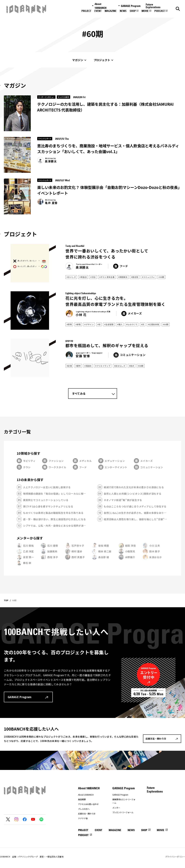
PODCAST (160, 11)
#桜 (99, 324)
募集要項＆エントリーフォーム (124, 801)
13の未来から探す (30, 480)
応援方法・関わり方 (87, 814)
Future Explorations (153, 6)
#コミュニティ (148, 277)
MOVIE (145, 11)
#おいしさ (71, 277)
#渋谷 (93, 277)
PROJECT (86, 11)
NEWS (123, 11)
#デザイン (89, 324)
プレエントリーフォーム (123, 812)
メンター (116, 808)
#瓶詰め (88, 366)
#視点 (132, 366)
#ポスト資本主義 (107, 277)
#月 (143, 324)
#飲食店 (83, 277)
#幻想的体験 (153, 324)
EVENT (98, 11)
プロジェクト (102, 60)
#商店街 (135, 277)
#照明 (69, 324)
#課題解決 (123, 277)
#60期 (161, 277)
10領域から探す (28, 453)
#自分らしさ (120, 366)
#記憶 (69, 366)
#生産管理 (109, 324)
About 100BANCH (101, 6)
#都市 (78, 366)
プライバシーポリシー (175, 857)
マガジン (78, 60)
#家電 (78, 324)
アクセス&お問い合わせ (88, 804)
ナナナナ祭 (83, 818)
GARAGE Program (131, 6)
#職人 (120, 324)
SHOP (133, 11)
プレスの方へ (84, 809)
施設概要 (82, 799)
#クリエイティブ (103, 366)
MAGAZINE (111, 11)
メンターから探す (30, 538)
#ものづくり (132, 324)
